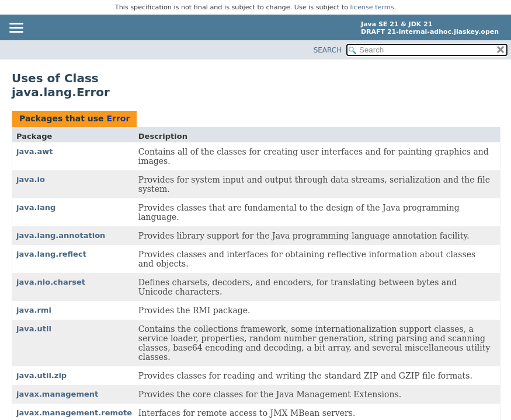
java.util (34, 329)
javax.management (57, 394)
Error (118, 118)
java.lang (36, 207)
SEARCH (328, 50)
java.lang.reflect (51, 254)
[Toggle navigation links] (16, 29)
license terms (372, 7)
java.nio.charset (51, 282)
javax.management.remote (74, 413)
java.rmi (34, 310)
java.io (31, 179)
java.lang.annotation (61, 235)
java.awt (35, 151)
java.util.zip (41, 375)
